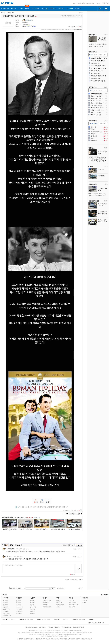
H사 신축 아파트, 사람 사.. (98, 81)
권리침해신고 (100, 623)
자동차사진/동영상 (74, 605)
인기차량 (19, 603)
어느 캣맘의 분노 (96, 73)
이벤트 (84, 603)
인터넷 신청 (37, 518)
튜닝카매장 (6, 605)
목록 (81, 13)
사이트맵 (82, 627)
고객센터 (75, 627)
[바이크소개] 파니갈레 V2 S (97, 195)
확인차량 (19, 605)
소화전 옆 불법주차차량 (96, 46)
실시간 (91, 55)
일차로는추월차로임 (98, 132)
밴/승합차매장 (6, 613)
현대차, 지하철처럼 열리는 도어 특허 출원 (99, 157)
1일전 (96, 55)
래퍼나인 (98, 127)
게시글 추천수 (93, 124)
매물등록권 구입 (47, 607)
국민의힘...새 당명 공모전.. (97, 115)
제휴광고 (35, 627)
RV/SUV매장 (6, 611)
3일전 (105, 55)
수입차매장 (6, 603)
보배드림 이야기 (60, 605)
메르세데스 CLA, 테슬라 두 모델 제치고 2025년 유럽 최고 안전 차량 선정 (99, 159)
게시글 (24, 26)
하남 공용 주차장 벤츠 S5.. (98, 61)
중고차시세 (19, 611)
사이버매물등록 (47, 601)
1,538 (28, 26)
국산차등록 (46, 603)
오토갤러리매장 (7, 615)
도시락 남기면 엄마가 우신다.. (99, 76)
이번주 (91, 90)
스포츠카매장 (6, 609)
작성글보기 (74, 27)
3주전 (105, 90)
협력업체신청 (43, 627)
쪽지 (69, 27)
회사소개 (28, 627)
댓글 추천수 (103, 124)
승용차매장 (6, 607)
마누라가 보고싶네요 (97, 71)
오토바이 (85, 601)
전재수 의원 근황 (96, 78)
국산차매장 (6, 601)
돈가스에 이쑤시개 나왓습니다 (98, 44)
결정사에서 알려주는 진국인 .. (97, 103)
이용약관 (57, 627)
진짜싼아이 (98, 140)
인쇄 (75, 510)
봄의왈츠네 (98, 136)
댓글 (32, 26)
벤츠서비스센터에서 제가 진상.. (97, 94)
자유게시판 (59, 603)
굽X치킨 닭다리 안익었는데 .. (97, 108)
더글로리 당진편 (95, 63)
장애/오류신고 (92, 623)
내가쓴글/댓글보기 (61, 588)
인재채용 (50, 627)
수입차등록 (46, 605)
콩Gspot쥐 (98, 134)
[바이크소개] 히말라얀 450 (97, 193)
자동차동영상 (73, 603)
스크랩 (72, 510)
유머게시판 (10, 13)
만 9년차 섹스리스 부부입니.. (99, 58)
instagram (98, 129)
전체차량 (19, 601)
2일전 (100, 55)
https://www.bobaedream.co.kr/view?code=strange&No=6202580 (59, 30)
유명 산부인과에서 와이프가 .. (99, 66)
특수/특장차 (20, 607)
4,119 (35, 26)
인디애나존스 (29, 20)
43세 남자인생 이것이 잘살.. (99, 68)
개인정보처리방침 (66, 627)
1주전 (96, 90)
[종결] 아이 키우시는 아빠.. (97, 101)
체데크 (98, 138)
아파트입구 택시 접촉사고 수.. (97, 112)
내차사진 (71, 601)
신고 (79, 27)
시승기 (58, 607)
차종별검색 (19, 613)
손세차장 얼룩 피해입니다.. (97, 98)
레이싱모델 (72, 607)
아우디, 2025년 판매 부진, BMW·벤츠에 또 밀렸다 (99, 161)
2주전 (100, 90)
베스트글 (58, 601)
